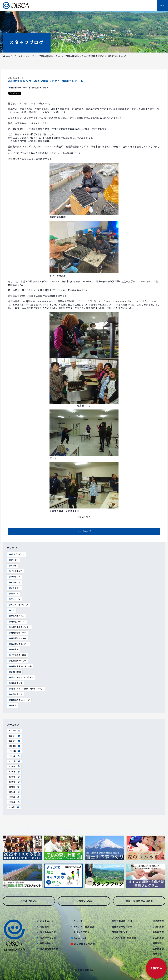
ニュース (78, 921)
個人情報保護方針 (49, 949)
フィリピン (14, 599)
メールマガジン (29, 901)
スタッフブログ (27, 42)
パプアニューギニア (18, 605)
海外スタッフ (15, 683)
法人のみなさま (48, 938)
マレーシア (14, 582)
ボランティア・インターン (21, 677)
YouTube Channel (85, 944)
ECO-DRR (15, 672)
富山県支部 (158, 938)
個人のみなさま (48, 932)
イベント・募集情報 (84, 927)
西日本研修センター (50, 56)
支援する (156, 968)
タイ (12, 610)
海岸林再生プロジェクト (20, 666)
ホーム (8, 56)
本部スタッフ (15, 694)
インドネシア (15, 571)
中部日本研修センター (19, 627)
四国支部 (157, 954)
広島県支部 (158, 949)
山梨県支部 (158, 932)
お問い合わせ (47, 943)
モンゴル (13, 594)
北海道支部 (158, 921)
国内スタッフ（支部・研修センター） (26, 689)
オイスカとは (47, 921)
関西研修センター (17, 633)
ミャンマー (14, 588)
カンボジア (14, 577)
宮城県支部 (158, 927)
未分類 (13, 705)
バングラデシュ (16, 554)
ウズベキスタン (16, 616)
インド (13, 566)
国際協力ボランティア (19, 700)
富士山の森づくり (17, 661)
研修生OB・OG (17, 622)
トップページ (84, 531)
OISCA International (124, 938)
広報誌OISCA (84, 901)
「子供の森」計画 (17, 655)
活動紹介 (44, 927)
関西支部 (157, 943)
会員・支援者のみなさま (139, 901)
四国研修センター (17, 638)
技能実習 (13, 649)
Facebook (80, 938)
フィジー (13, 560)
